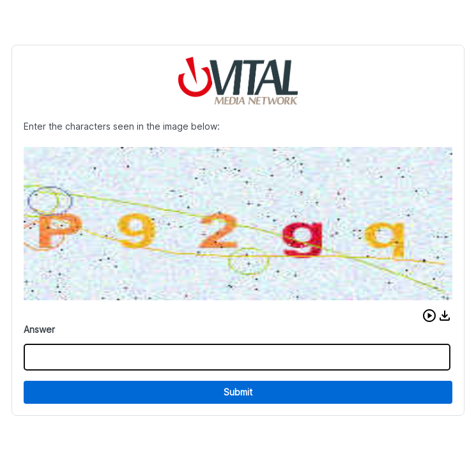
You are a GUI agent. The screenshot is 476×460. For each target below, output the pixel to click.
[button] (429, 316)
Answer (39, 329)
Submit (238, 392)
